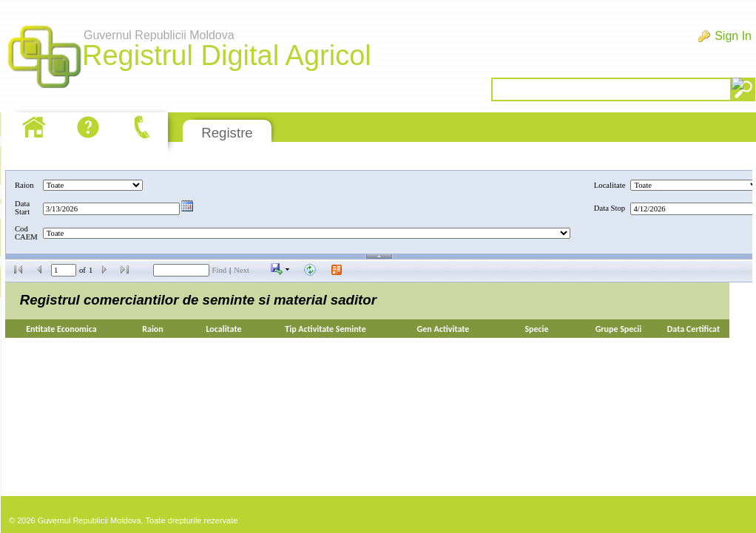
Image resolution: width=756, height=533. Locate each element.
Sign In (733, 36)
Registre (227, 133)
